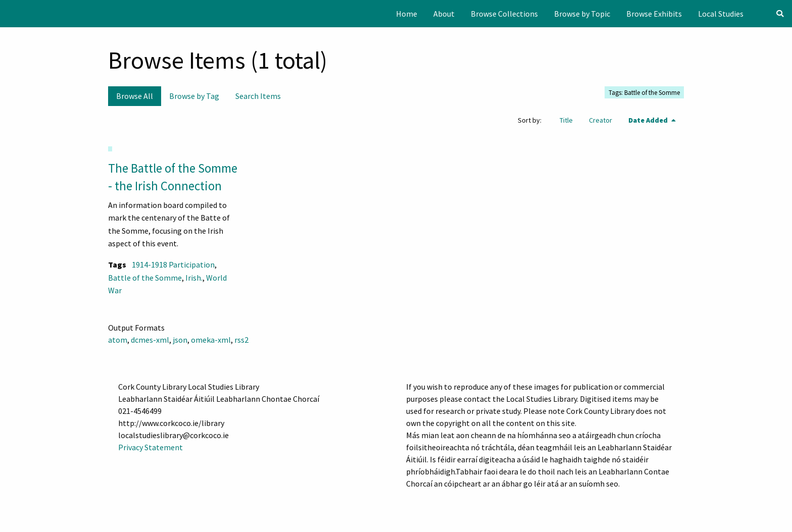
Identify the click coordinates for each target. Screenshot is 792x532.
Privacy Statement (151, 447)
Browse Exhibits (654, 14)
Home (407, 14)
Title (566, 120)
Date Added (649, 120)
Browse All (135, 96)
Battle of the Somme (145, 278)
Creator (601, 120)
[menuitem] (407, 14)
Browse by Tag (194, 96)
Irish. (194, 278)
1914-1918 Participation (173, 264)
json (180, 340)
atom (118, 340)
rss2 (241, 340)
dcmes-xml (150, 340)
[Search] (780, 14)
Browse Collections (504, 14)
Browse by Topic (582, 14)
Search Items (258, 96)
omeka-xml (211, 340)
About (444, 14)
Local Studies (721, 14)
